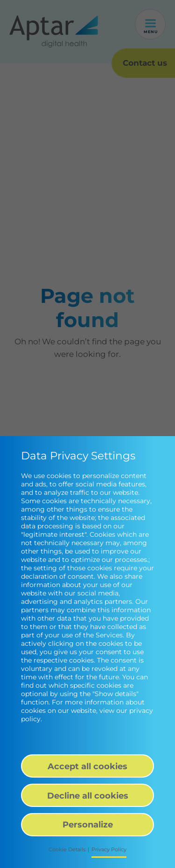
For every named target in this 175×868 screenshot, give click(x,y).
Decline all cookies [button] (88, 796)
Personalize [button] (88, 824)
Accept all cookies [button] (87, 766)
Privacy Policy (109, 850)
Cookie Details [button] (67, 850)
